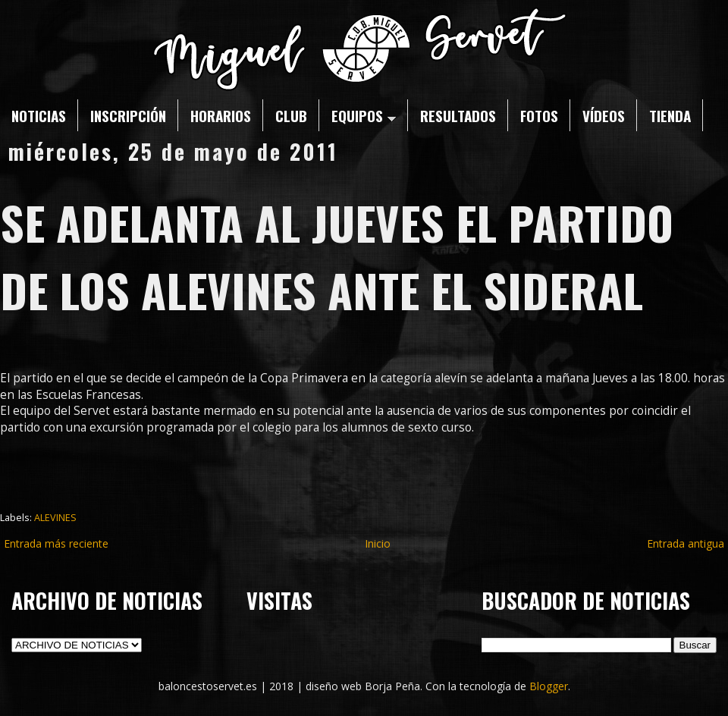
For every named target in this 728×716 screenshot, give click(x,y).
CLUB (291, 115)
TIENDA (670, 115)
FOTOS (539, 115)
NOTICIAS (39, 115)
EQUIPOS (364, 115)
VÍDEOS (604, 115)
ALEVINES (55, 518)
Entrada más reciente (56, 543)
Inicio (378, 543)
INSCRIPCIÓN (128, 115)
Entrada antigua (686, 543)
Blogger (549, 686)
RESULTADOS (458, 115)
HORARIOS (221, 115)
